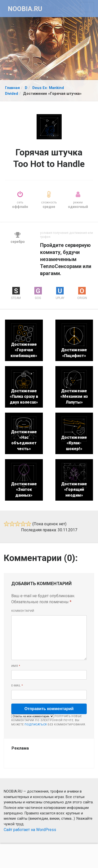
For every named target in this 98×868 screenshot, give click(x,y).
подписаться (36, 725)
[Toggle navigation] (87, 7)
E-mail (17, 686)
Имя (16, 666)
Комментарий (23, 611)
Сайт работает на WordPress (30, 830)
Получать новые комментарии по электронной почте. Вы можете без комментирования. (49, 720)
